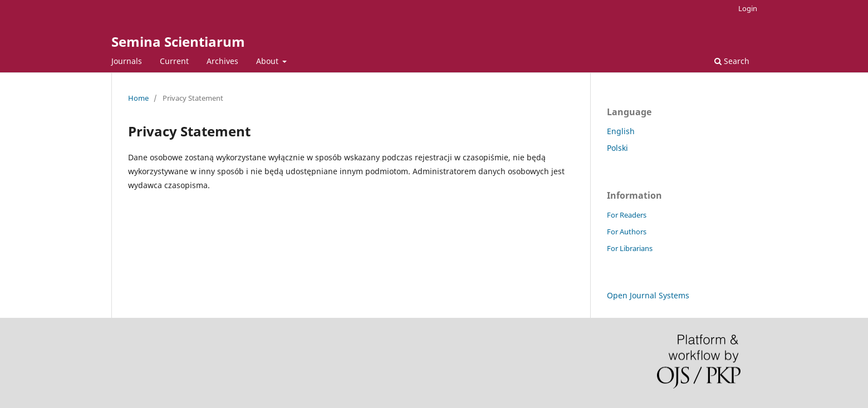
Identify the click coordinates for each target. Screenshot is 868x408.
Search (732, 61)
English (621, 131)
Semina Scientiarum (178, 41)
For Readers (627, 215)
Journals (127, 61)
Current (174, 61)
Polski (617, 148)
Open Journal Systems (648, 295)
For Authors (627, 232)
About (268, 61)
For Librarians (630, 248)
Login (748, 8)
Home (138, 98)
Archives (222, 61)
